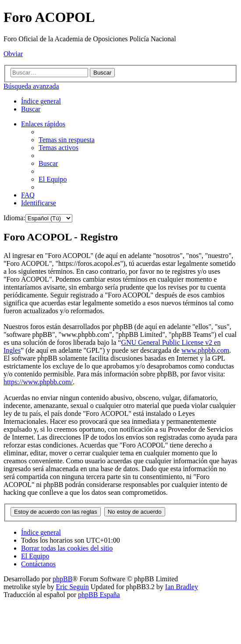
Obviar (13, 54)
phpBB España (99, 595)
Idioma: (14, 218)
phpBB (62, 579)
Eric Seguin (73, 587)
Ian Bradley (182, 587)
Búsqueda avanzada (31, 86)
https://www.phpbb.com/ (38, 382)
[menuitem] (31, 109)
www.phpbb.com (205, 350)
